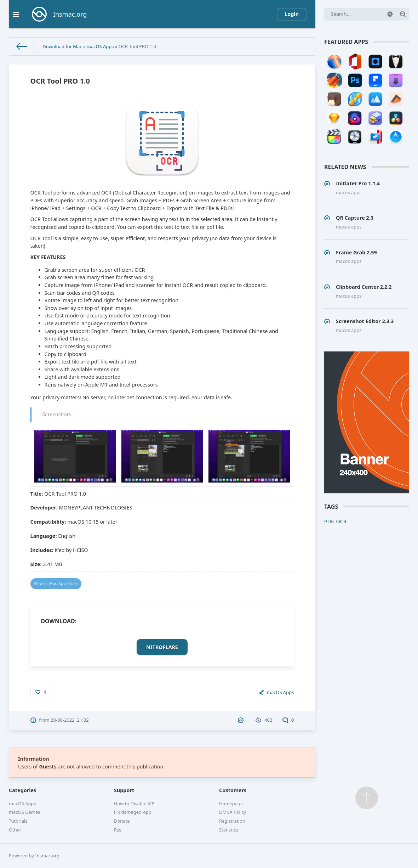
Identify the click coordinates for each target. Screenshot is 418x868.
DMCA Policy (233, 812)
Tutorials (18, 821)
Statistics (229, 830)
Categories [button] (22, 790)
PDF (329, 521)
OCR (341, 521)
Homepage (231, 804)
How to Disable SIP (134, 804)
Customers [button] (233, 790)
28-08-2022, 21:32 (70, 720)
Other (15, 830)
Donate (122, 821)
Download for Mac (62, 46)
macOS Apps (100, 46)
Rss (118, 830)
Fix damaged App (133, 812)
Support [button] (124, 790)
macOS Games (25, 812)
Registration (232, 821)
